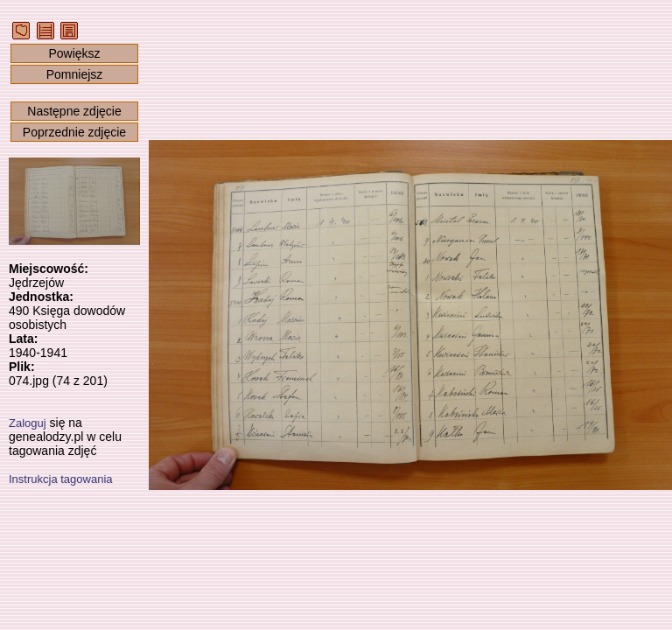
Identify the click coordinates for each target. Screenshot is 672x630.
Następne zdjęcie (74, 111)
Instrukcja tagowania (61, 479)
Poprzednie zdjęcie (74, 132)
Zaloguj (28, 423)
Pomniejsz (75, 74)
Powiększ (74, 53)
